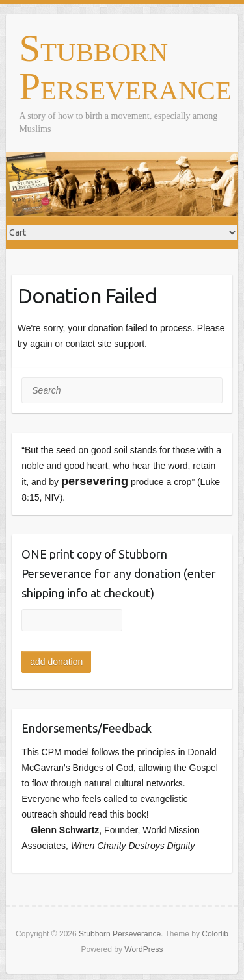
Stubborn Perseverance (125, 68)
